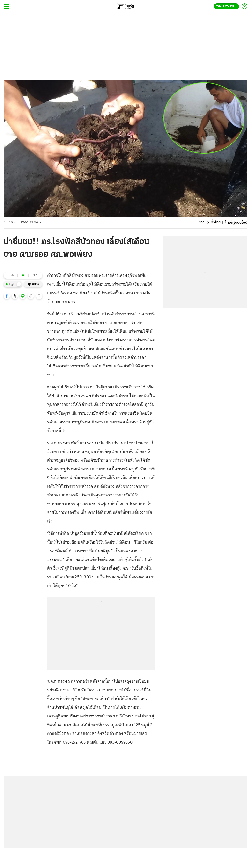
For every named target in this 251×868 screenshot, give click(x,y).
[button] (7, 296)
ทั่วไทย (216, 223)
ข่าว (201, 223)
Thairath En (226, 7)
